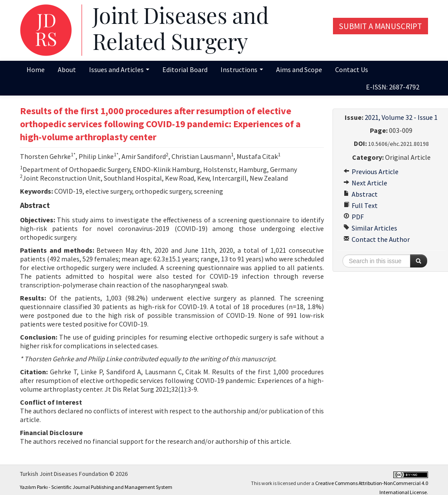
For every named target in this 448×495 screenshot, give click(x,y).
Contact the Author (377, 239)
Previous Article (371, 172)
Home (36, 69)
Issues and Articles (119, 69)
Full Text (361, 205)
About (67, 69)
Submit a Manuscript (380, 26)
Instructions (242, 69)
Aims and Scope (299, 69)
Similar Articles (370, 228)
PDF (354, 217)
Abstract (361, 194)
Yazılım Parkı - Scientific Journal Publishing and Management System (96, 487)
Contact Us (352, 69)
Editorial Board (185, 69)
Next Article (365, 183)
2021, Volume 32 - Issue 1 (401, 117)
